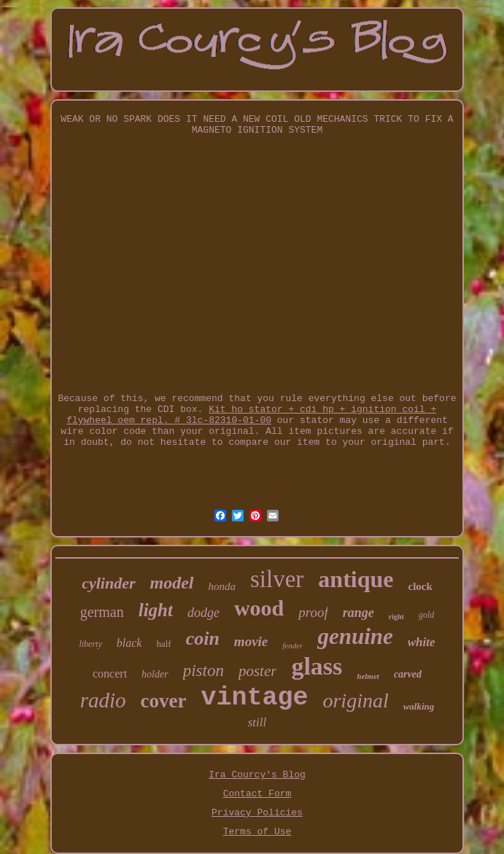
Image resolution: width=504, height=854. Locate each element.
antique (356, 579)
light (156, 610)
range (358, 613)
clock (420, 586)
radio (103, 700)
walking (419, 706)
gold (426, 615)
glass (317, 666)
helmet (368, 676)
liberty (90, 644)
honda (222, 586)
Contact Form (257, 794)
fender (292, 645)
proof (313, 612)
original (355, 700)
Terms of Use (257, 832)
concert (110, 674)
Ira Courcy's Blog (257, 775)
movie (251, 641)
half (163, 644)
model (172, 583)
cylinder (108, 583)
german (102, 612)
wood (259, 608)
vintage (254, 698)
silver (277, 579)
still (257, 722)
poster (258, 671)
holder (155, 674)
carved (408, 674)
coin (203, 638)
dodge (203, 613)
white (422, 642)
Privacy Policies (257, 813)
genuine (355, 636)
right (396, 617)
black (129, 643)
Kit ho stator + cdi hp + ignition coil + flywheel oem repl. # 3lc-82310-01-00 (251, 415)
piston (203, 671)
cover (163, 701)
